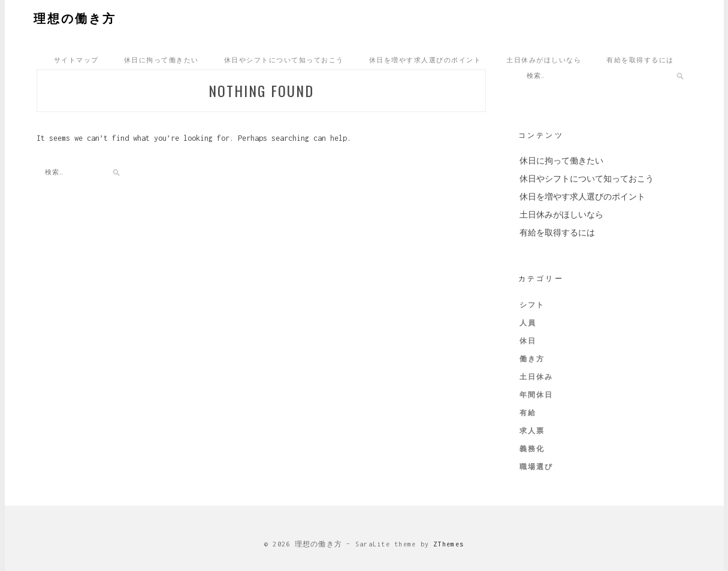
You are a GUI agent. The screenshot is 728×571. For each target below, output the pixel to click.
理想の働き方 (75, 17)
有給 (528, 413)
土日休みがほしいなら (544, 59)
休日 (528, 341)
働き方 (532, 359)
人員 (528, 323)
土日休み (536, 377)
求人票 (532, 431)
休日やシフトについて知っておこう (284, 59)
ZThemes (448, 544)
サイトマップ (76, 59)
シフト (532, 305)
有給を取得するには (640, 59)
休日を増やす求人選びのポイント (425, 59)
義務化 (532, 449)
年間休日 (536, 395)
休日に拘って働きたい (161, 59)
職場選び (536, 467)
